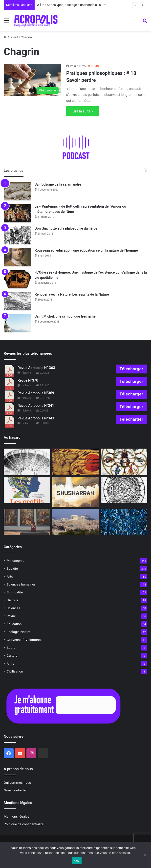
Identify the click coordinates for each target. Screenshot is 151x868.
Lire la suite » (83, 111)
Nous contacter (15, 790)
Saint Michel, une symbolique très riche (65, 316)
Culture (12, 655)
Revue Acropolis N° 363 (36, 368)
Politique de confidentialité (24, 824)
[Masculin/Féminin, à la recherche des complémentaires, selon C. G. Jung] (75, 462)
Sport (11, 648)
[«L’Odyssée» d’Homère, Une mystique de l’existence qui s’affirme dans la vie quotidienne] (17, 279)
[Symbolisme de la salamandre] (17, 191)
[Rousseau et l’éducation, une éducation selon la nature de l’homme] (17, 257)
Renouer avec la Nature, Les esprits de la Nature (72, 294)
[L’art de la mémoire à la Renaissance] (27, 462)
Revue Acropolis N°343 (36, 418)
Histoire (12, 600)
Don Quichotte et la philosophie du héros (66, 228)
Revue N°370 (28, 380)
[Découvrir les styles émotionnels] (27, 490)
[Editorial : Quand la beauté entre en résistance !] (27, 522)
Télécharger (131, 369)
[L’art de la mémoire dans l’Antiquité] (124, 490)
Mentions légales (16, 816)
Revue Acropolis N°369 (36, 393)
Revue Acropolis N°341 (36, 406)
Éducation (14, 624)
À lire (11, 663)
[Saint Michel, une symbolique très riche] (17, 323)
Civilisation (15, 671)
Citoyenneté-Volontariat (24, 640)
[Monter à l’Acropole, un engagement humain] (75, 522)
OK (77, 861)
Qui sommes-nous (17, 782)
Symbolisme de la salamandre (58, 184)
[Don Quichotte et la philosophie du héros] (17, 235)
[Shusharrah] (75, 492)
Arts (10, 576)
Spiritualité (15, 592)
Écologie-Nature (19, 632)
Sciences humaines (21, 584)
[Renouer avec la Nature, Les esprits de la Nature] (17, 301)
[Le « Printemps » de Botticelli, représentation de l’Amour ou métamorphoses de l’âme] (17, 213)
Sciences (13, 608)
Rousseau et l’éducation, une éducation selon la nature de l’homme (86, 250)
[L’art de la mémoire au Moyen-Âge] (124, 462)
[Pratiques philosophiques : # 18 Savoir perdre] (32, 80)
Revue (11, 616)
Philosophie (15, 561)
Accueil (11, 37)
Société (12, 568)
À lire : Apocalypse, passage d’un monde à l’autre (72, 5)
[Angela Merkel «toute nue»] (124, 522)
